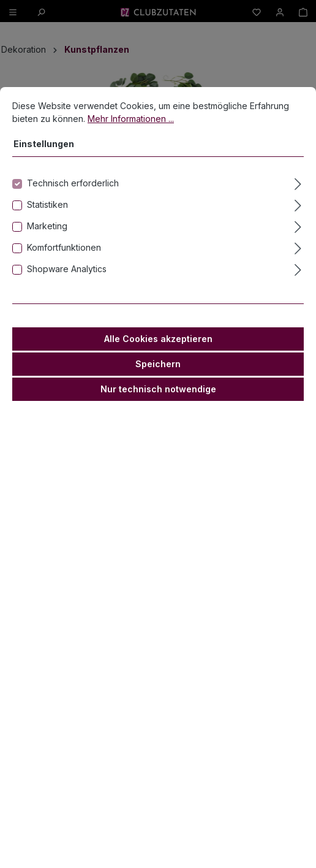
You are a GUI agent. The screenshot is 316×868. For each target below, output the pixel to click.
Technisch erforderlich (73, 183)
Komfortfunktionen (64, 247)
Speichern (158, 364)
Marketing (47, 226)
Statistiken (47, 204)
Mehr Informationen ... (131, 119)
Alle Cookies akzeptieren (158, 339)
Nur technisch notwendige (158, 389)
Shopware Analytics (67, 269)
